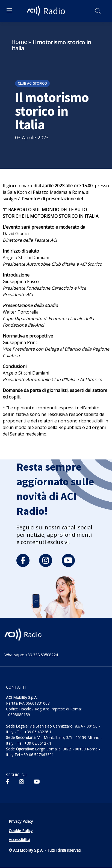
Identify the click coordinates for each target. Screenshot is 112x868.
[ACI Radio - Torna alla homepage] (47, 11)
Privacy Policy (21, 821)
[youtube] (68, 560)
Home (19, 42)
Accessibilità (19, 840)
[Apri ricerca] (98, 11)
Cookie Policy (21, 831)
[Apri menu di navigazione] (9, 10)
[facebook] (23, 560)
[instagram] (46, 560)
